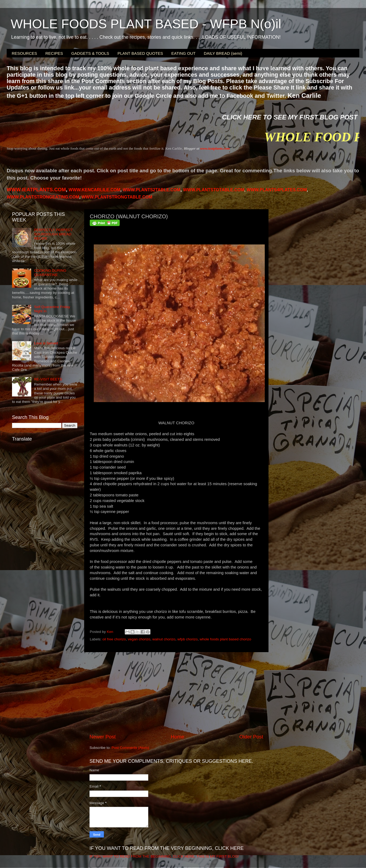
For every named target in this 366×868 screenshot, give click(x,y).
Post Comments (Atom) (130, 748)
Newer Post (103, 737)
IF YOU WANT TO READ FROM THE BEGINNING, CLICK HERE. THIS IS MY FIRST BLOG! (164, 856)
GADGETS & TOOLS (90, 53)
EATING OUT (183, 53)
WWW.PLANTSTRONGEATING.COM (43, 197)
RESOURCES (24, 53)
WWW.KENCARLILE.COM (95, 190)
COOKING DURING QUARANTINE (50, 273)
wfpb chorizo (188, 639)
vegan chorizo (139, 639)
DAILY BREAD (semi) (223, 53)
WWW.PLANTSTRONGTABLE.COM (117, 197)
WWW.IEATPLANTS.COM (36, 190)
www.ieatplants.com (215, 148)
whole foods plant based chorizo (225, 639)
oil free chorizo (114, 639)
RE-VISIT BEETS (48, 379)
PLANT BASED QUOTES (140, 53)
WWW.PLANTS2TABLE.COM (151, 190)
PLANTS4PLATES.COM (277, 190)
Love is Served (46, 343)
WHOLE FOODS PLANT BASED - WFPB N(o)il (146, 24)
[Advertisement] (176, 693)
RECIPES (54, 53)
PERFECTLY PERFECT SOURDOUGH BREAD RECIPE (53, 234)
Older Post (251, 737)
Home (177, 737)
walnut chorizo (164, 639)
